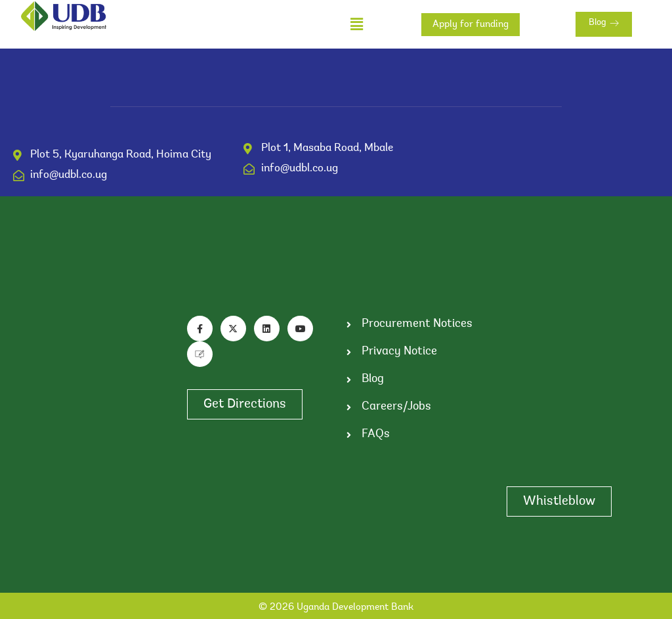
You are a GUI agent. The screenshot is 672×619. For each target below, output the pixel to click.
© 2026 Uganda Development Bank (336, 608)
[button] (357, 25)
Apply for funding (471, 25)
